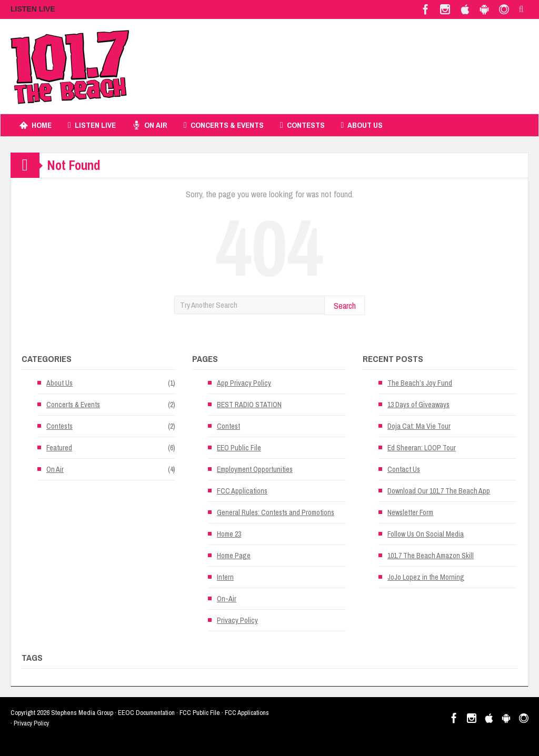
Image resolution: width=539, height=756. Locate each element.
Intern (225, 577)
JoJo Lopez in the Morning (426, 577)
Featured (59, 448)
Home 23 (229, 534)
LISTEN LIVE (33, 9)
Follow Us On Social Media (426, 534)
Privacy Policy (237, 620)
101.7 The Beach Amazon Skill (431, 556)
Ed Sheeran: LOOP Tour (422, 448)
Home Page (234, 556)
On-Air (227, 599)
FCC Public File (200, 713)
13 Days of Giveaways (418, 405)
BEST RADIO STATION (249, 405)
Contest (228, 426)
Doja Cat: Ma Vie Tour (419, 426)
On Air (150, 125)
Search (345, 305)
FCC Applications (242, 491)
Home (36, 125)
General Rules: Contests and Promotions (276, 512)
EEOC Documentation (146, 713)
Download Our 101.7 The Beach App (439, 491)
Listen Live (92, 125)
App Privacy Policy (244, 383)
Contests (302, 125)
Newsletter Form (410, 512)
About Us (362, 125)
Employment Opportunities (255, 469)
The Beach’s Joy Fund (420, 383)
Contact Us (404, 469)
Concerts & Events (224, 125)
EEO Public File (239, 448)
